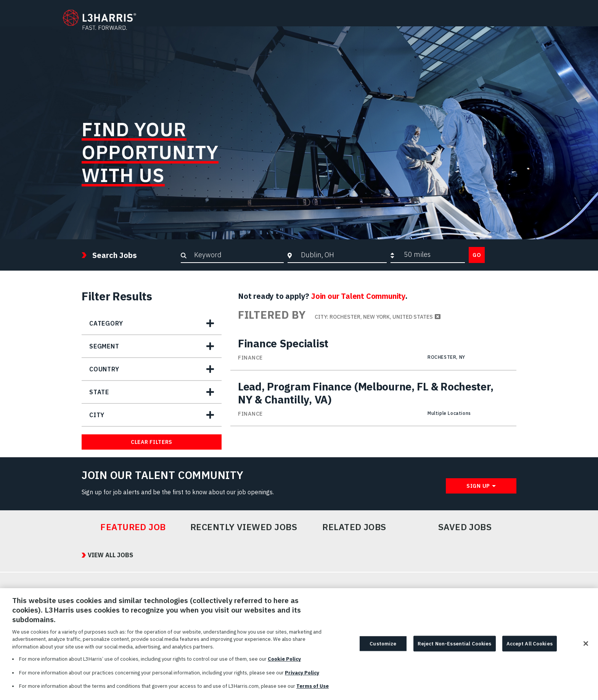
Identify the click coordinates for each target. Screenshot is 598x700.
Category (106, 323)
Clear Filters (152, 442)
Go (477, 255)
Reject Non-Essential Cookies (455, 647)
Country (104, 369)
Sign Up (478, 486)
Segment (104, 346)
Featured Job (133, 527)
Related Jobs (354, 527)
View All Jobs (110, 555)
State (99, 392)
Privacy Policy (302, 676)
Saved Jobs (465, 527)
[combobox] (342, 255)
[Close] (586, 647)
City (97, 415)
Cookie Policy (284, 663)
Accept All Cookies (530, 647)
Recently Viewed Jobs (244, 527)
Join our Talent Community (358, 296)
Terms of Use (313, 690)
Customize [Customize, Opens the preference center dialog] (383, 647)
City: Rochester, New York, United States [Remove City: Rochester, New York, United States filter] (374, 317)
